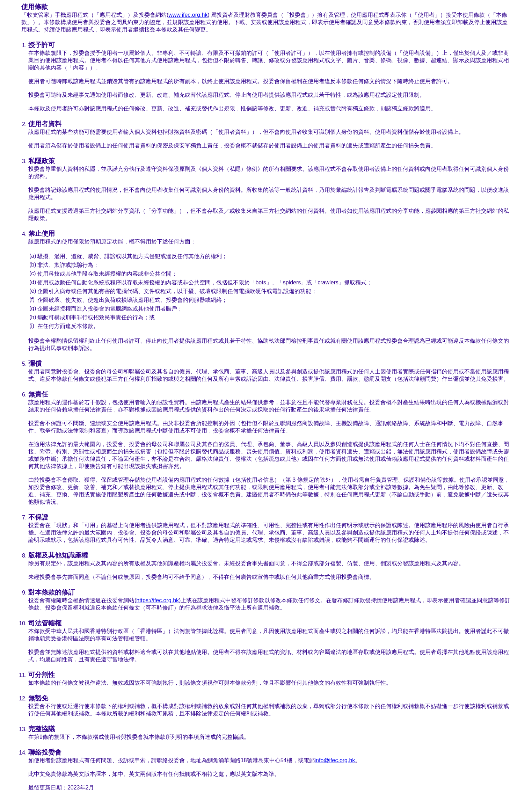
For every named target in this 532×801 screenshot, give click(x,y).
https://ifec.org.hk (158, 600)
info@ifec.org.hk (335, 760)
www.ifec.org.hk (188, 15)
